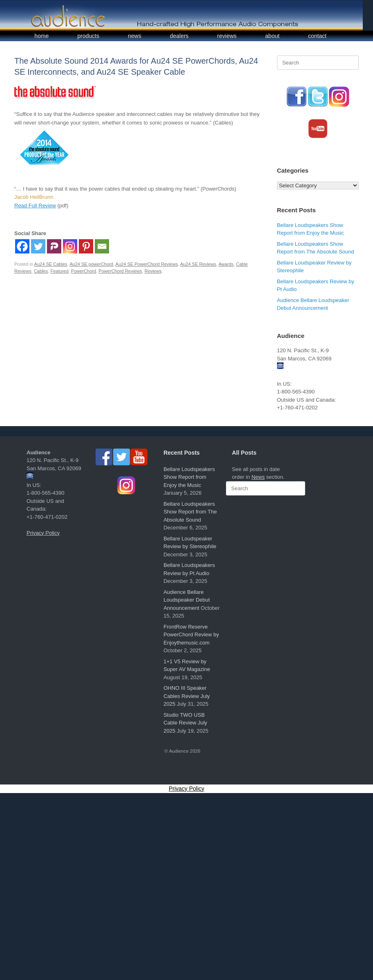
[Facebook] (22, 246)
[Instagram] (70, 246)
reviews (227, 36)
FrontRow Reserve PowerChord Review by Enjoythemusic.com (191, 635)
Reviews (153, 271)
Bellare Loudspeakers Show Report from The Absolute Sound (190, 512)
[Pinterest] (86, 246)
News (258, 477)
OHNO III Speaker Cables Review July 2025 (186, 696)
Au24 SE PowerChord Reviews (147, 264)
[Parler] (54, 246)
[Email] (102, 246)
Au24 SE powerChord (91, 264)
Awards (226, 264)
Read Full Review (35, 206)
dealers (179, 36)
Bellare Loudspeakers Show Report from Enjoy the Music (189, 477)
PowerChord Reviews (120, 271)
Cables (41, 271)
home (41, 36)
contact (317, 36)
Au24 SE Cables (51, 264)
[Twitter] (38, 246)
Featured (59, 271)
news (135, 36)
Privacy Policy (43, 533)
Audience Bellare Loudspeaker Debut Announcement (186, 600)
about (272, 36)
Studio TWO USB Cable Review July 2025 (185, 723)
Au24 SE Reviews (198, 264)
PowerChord (84, 271)
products (88, 36)
